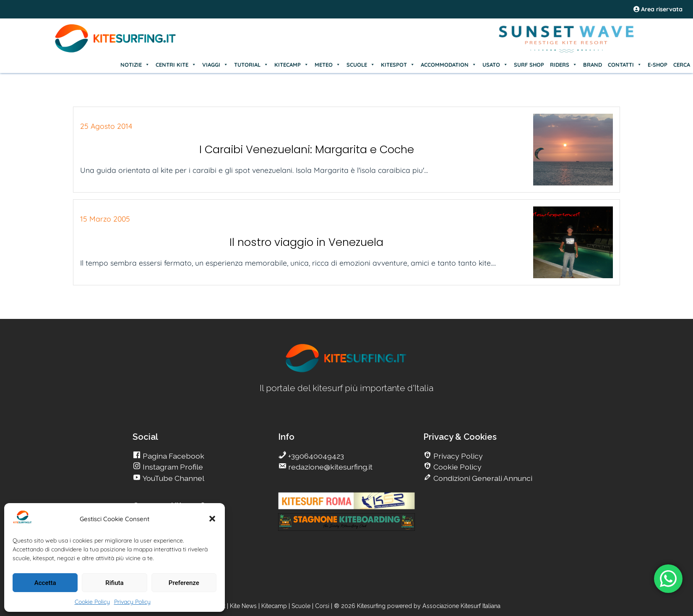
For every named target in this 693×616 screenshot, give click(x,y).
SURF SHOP (529, 65)
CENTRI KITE (176, 65)
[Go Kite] (116, 51)
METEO (328, 65)
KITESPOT (398, 65)
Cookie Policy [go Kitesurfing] (457, 467)
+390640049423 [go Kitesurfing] (315, 456)
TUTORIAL (251, 65)
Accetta (45, 583)
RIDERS (564, 65)
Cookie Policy (92, 602)
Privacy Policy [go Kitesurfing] (457, 456)
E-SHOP (658, 65)
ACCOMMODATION (449, 65)
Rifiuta (114, 583)
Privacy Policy (132, 602)
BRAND (593, 65)
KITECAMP (292, 65)
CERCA (682, 65)
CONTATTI (625, 65)
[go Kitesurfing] (346, 371)
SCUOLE (361, 65)
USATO (495, 65)
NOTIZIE (135, 65)
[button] (212, 519)
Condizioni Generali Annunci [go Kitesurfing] (482, 478)
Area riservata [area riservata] (658, 9)
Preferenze (184, 583)
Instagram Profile (172, 467)
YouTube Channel (173, 478)
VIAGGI (215, 65)
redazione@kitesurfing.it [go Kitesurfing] (330, 467)
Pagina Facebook (173, 456)
